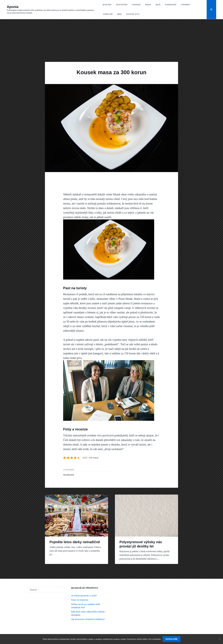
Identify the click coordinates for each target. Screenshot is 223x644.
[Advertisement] (111, 41)
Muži (158, 5)
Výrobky (186, 5)
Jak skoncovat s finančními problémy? (88, 619)
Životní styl (133, 14)
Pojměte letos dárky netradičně (75, 542)
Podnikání (171, 5)
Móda (148, 5)
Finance (136, 5)
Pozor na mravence (80, 600)
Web (119, 14)
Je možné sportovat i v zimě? (84, 596)
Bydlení (107, 5)
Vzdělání (108, 14)
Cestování (122, 5)
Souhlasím (172, 639)
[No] (219, 639)
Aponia (13, 7)
